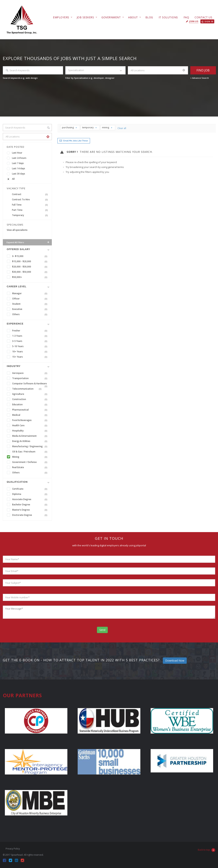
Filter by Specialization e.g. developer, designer (90, 78)
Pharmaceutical (31, 410)
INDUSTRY (14, 366)
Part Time (31, 210)
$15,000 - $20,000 (31, 261)
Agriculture (31, 394)
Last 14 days (19, 168)
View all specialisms (17, 230)
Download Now (175, 660)
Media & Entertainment (31, 436)
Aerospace (31, 373)
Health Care (31, 425)
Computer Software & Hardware (31, 384)
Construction (31, 399)
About (133, 17)
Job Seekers (85, 17)
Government (111, 17)
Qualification (17, 482)
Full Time (31, 205)
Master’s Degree (31, 510)
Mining (31, 457)
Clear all (122, 128)
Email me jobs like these (76, 141)
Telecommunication (28, 389)
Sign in (207, 21)
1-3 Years (31, 336)
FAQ (186, 17)
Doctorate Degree (31, 515)
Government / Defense (31, 462)
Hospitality (31, 431)
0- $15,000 (31, 256)
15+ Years (31, 357)
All (13, 179)
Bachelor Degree (31, 505)
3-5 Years (31, 341)
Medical (31, 415)
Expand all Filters (28, 242)
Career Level (17, 286)
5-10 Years (31, 346)
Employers (61, 17)
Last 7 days (18, 163)
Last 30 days (19, 174)
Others (31, 314)
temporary (90, 127)
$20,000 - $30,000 (31, 267)
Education (31, 405)
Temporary (31, 215)
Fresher (31, 331)
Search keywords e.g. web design (20, 78)
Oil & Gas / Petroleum (31, 452)
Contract (31, 194)
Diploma (31, 494)
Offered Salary (18, 249)
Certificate (31, 489)
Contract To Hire (31, 200)
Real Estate (31, 467)
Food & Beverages (31, 420)
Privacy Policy (13, 849)
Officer (31, 299)
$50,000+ (31, 277)
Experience (15, 324)
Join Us (194, 21)
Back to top (206, 850)
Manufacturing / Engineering (31, 446)
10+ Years (31, 352)
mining (107, 127)
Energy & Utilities (31, 441)
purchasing (70, 127)
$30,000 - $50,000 (31, 272)
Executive (31, 309)
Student (31, 304)
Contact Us (203, 17)
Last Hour (17, 153)
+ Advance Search (200, 78)
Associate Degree (31, 499)
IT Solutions (168, 17)
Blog (149, 17)
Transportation (31, 378)
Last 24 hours (19, 158)
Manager (31, 293)
